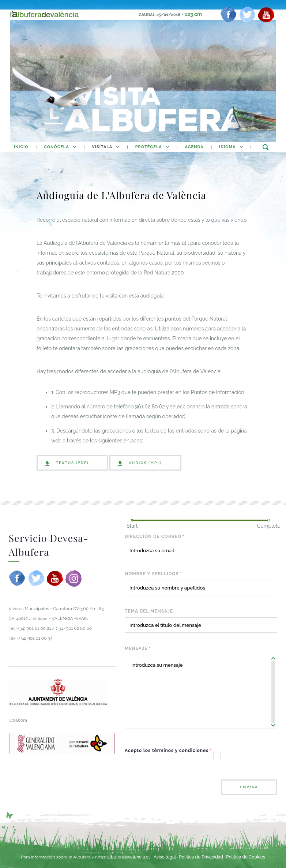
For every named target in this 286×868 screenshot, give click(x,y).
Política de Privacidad (201, 857)
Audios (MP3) (145, 463)
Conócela (56, 147)
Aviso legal (165, 857)
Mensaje (138, 648)
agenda (194, 147)
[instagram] (74, 578)
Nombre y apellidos (153, 574)
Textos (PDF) (72, 463)
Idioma (227, 147)
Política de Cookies (245, 857)
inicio (21, 147)
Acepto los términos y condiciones (168, 751)
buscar (265, 147)
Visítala (102, 147)
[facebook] (229, 15)
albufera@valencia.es (129, 857)
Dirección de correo (155, 536)
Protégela (149, 147)
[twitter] (247, 15)
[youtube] (266, 15)
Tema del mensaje (150, 611)
